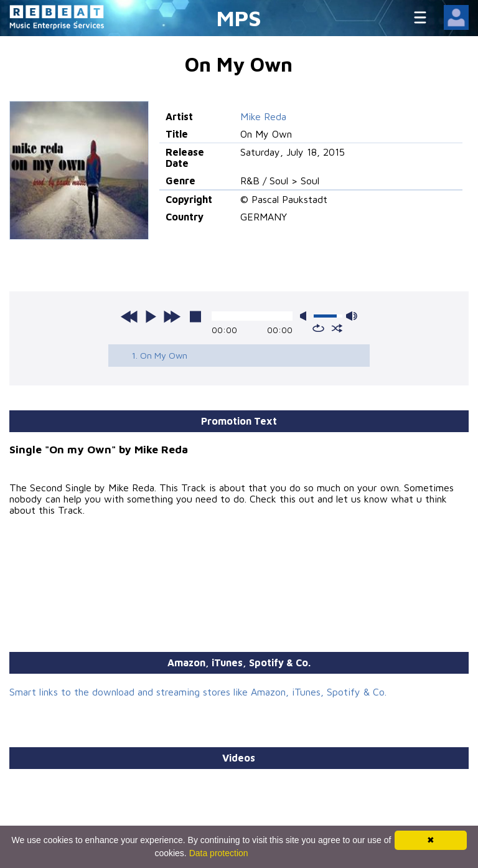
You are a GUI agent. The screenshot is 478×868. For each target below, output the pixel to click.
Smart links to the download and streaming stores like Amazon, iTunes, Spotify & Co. (198, 692)
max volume (352, 316)
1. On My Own (159, 355)
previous (129, 316)
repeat (318, 328)
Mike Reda (263, 116)
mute (306, 316)
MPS (239, 18)
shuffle (337, 328)
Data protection (219, 853)
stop (195, 316)
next (172, 316)
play (151, 316)
